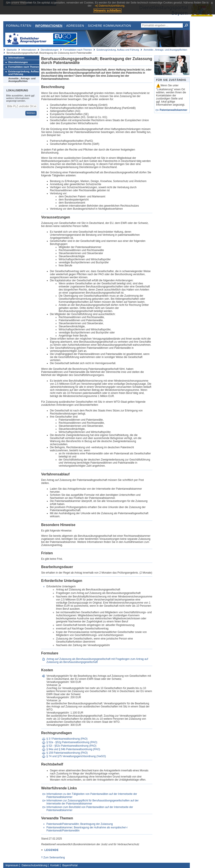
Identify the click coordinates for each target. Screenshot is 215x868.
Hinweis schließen (107, 11)
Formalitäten (19, 26)
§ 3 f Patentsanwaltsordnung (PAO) (67, 739)
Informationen (49, 26)
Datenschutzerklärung (34, 865)
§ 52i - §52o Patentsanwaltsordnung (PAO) (71, 746)
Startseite (12, 50)
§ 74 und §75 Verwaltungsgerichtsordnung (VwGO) (76, 756)
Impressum (12, 865)
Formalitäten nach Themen (78, 50)
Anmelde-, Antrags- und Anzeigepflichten (165, 50)
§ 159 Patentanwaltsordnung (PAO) (67, 753)
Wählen (31, 113)
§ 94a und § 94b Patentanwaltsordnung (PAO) (73, 749)
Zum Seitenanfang (54, 857)
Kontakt (55, 865)
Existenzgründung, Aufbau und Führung (118, 50)
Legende (52, 850)
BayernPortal (70, 865)
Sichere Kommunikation (109, 26)
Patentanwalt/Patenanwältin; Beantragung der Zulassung (80, 824)
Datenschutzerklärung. (112, 6)
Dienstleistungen (50, 50)
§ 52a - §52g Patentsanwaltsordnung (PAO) (72, 742)
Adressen (75, 26)
